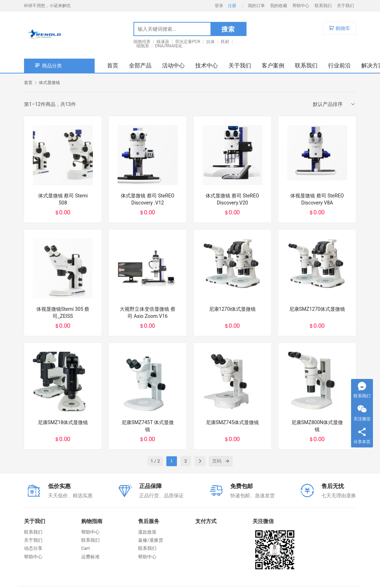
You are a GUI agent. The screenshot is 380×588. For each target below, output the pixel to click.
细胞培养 (142, 42)
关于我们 (345, 6)
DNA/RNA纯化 (169, 46)
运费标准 (90, 557)
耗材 (225, 42)
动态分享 (33, 548)
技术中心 (207, 66)
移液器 (163, 42)
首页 (113, 66)
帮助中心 (301, 6)
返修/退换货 (150, 540)
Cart (86, 548)
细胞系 (143, 46)
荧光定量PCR (188, 42)
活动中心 (173, 66)
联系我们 (323, 6)
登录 (219, 6)
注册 (232, 6)
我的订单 (256, 6)
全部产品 (140, 66)
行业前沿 (339, 66)
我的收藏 (279, 6)
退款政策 (147, 532)
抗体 (210, 42)
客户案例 (273, 66)
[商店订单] (334, 104)
